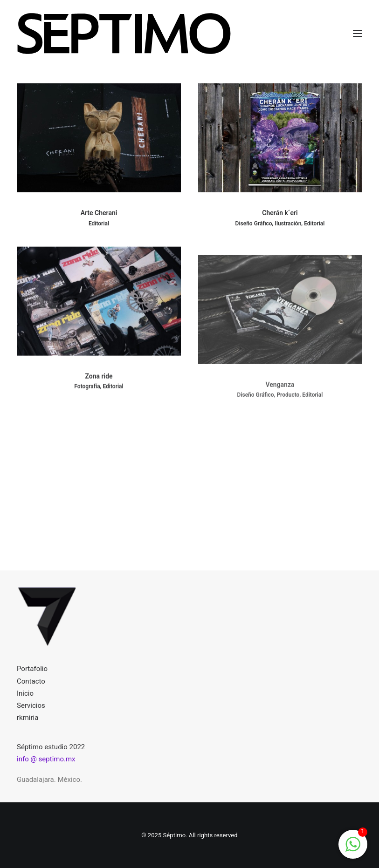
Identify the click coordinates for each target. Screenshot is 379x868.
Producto (288, 422)
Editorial (99, 224)
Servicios (31, 705)
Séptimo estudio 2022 (51, 747)
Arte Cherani (99, 213)
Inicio (25, 693)
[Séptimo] (124, 34)
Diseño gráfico (254, 224)
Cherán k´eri (280, 213)
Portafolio (32, 669)
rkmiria (28, 718)
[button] (358, 34)
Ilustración (288, 224)
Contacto (31, 681)
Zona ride (99, 384)
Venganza (280, 412)
